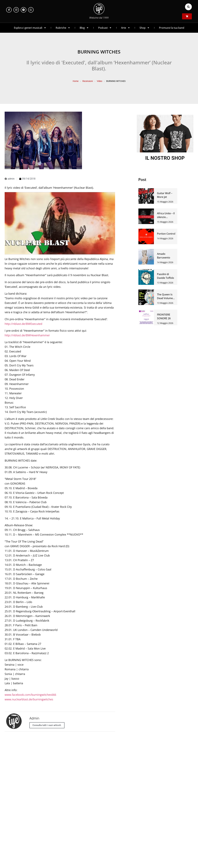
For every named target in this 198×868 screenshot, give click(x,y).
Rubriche (63, 28)
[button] (188, 7)
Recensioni (88, 81)
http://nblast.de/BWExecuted (23, 324)
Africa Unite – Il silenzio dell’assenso (166, 217)
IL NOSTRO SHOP (165, 158)
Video (100, 81)
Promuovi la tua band (172, 28)
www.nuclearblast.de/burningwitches (29, 699)
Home (76, 81)
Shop (145, 28)
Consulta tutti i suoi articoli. (47, 725)
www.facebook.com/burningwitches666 (30, 695)
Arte (126, 28)
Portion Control (166, 234)
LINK (157, 786)
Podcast (105, 28)
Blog (84, 28)
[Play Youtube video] (60, 223)
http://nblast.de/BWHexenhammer (27, 335)
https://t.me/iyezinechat (41, 786)
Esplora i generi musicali (30, 28)
